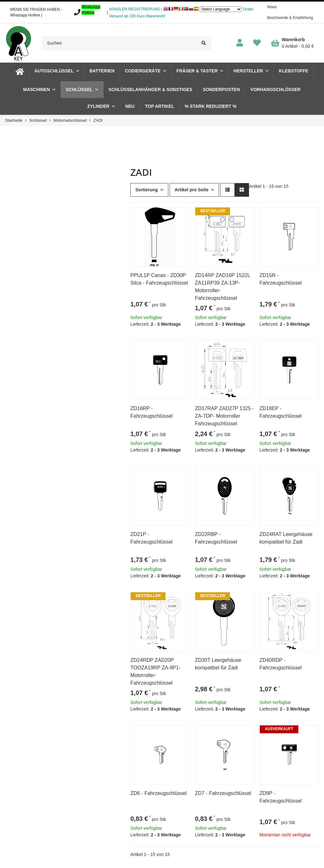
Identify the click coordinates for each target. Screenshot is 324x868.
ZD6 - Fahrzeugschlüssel (159, 793)
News (272, 7)
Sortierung (147, 190)
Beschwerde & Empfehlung (290, 18)
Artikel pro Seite (192, 190)
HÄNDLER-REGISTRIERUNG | (136, 9)
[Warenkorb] (292, 43)
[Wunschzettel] (257, 43)
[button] (240, 43)
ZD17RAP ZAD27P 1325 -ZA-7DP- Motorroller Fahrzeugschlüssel (224, 416)
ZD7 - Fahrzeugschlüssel (223, 793)
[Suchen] (119, 43)
